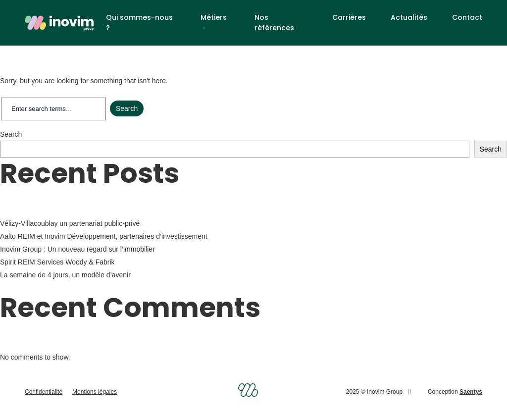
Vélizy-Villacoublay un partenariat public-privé (70, 223)
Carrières (349, 17)
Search (11, 134)
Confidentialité (44, 392)
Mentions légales (95, 392)
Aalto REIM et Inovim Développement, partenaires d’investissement (104, 236)
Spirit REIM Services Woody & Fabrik (58, 262)
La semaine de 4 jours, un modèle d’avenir (65, 275)
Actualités (409, 17)
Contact (467, 17)
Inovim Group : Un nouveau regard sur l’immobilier (77, 249)
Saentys (471, 392)
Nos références (274, 23)
